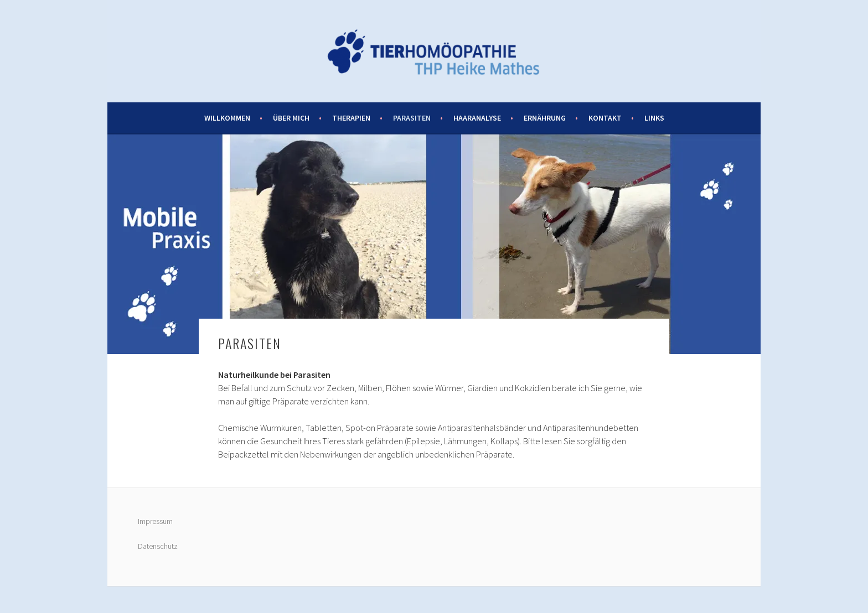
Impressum (155, 521)
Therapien (351, 118)
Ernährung (545, 118)
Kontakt (605, 118)
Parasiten (412, 118)
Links (654, 118)
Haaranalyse (477, 118)
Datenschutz (158, 546)
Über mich (291, 118)
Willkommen (227, 118)
